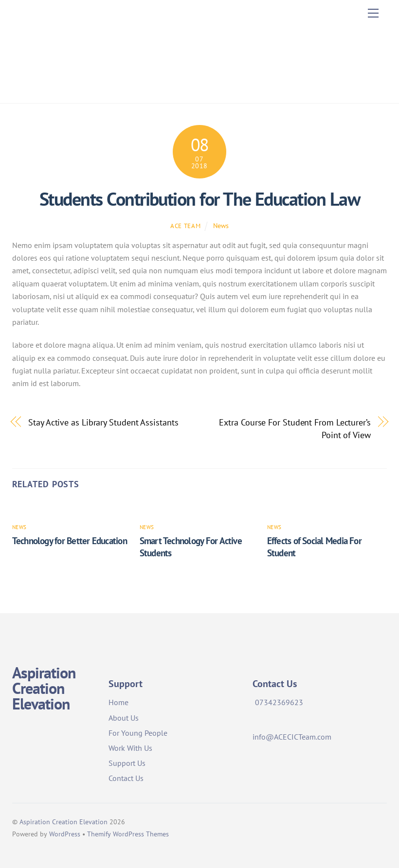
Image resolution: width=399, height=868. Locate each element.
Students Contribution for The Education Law (199, 199)
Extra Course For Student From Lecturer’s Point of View (295, 428)
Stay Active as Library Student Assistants (103, 422)
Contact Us (126, 778)
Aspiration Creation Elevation (63, 822)
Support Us (127, 763)
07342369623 (279, 702)
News (221, 225)
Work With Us (130, 748)
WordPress (65, 834)
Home (118, 702)
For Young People (138, 733)
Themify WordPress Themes (128, 834)
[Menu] (373, 13)
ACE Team (185, 226)
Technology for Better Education (70, 540)
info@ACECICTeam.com (292, 737)
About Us (124, 718)
